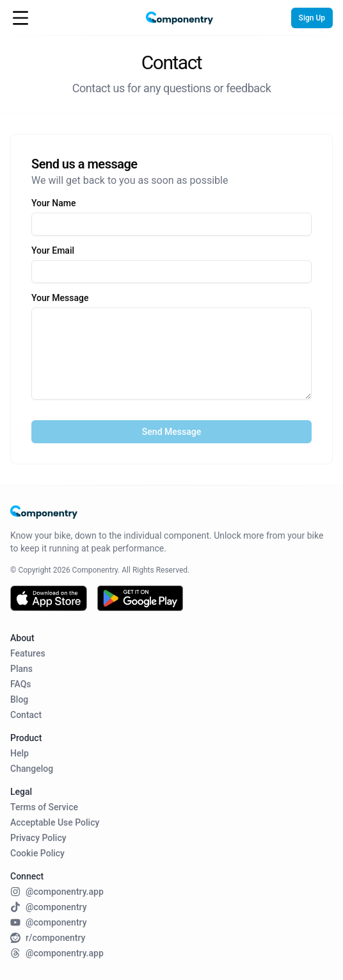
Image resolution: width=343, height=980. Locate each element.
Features (28, 653)
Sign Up (312, 18)
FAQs (21, 684)
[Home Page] (171, 18)
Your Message (60, 298)
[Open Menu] (20, 18)
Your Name (53, 203)
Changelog (32, 769)
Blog (19, 699)
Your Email (53, 250)
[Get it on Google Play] (140, 598)
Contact (26, 715)
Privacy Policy (38, 838)
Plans (21, 669)
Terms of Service (44, 807)
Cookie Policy (37, 853)
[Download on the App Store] (49, 598)
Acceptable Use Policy (55, 822)
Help (20, 753)
